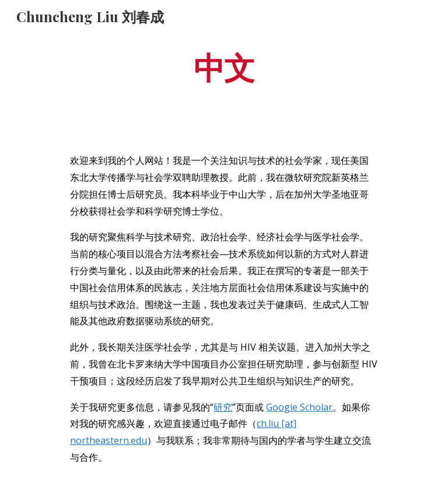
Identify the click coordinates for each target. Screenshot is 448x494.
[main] (224, 66)
